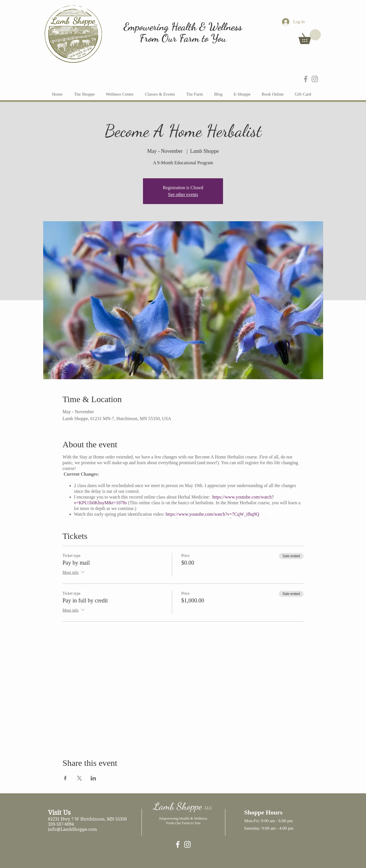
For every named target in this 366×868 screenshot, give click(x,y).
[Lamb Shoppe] (178, 844)
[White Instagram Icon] (187, 844)
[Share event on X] (79, 778)
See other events (183, 194)
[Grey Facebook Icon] (306, 79)
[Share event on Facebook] (65, 778)
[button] (310, 37)
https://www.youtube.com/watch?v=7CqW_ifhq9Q (212, 514)
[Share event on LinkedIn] (93, 778)
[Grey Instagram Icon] (315, 79)
